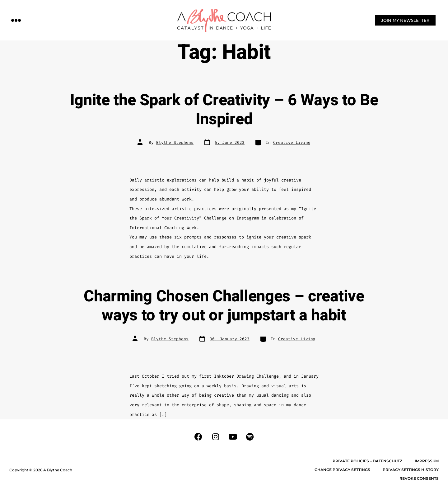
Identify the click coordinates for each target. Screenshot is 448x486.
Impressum (427, 461)
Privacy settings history (411, 470)
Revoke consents (419, 478)
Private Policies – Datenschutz (367, 461)
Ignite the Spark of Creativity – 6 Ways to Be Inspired (224, 110)
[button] (16, 20)
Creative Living (292, 142)
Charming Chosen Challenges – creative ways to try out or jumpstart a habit (224, 306)
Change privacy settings (342, 470)
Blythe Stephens (175, 142)
